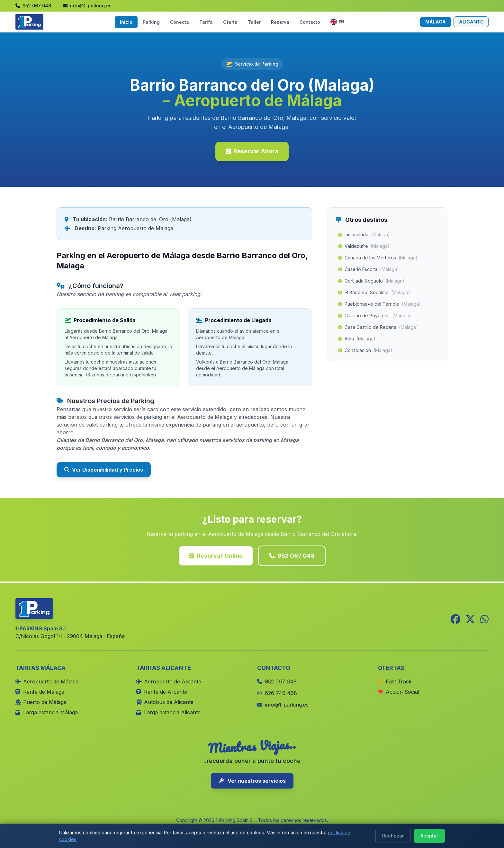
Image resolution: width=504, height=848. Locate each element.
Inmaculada (364, 235)
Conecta (180, 22)
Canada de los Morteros (378, 258)
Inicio (126, 22)
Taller (254, 22)
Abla (357, 339)
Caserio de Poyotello (375, 316)
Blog (310, 829)
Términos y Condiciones (268, 829)
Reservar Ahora (252, 151)
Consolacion (365, 350)
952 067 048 (292, 556)
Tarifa (206, 22)
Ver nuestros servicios (252, 781)
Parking (151, 22)
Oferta (230, 22)
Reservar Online (216, 556)
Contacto (310, 22)
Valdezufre (364, 246)
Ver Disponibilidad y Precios (104, 470)
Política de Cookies (210, 829)
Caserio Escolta (369, 269)
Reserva (280, 22)
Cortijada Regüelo (371, 281)
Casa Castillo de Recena (378, 327)
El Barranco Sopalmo (374, 293)
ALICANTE (471, 22)
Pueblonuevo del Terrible (379, 304)
